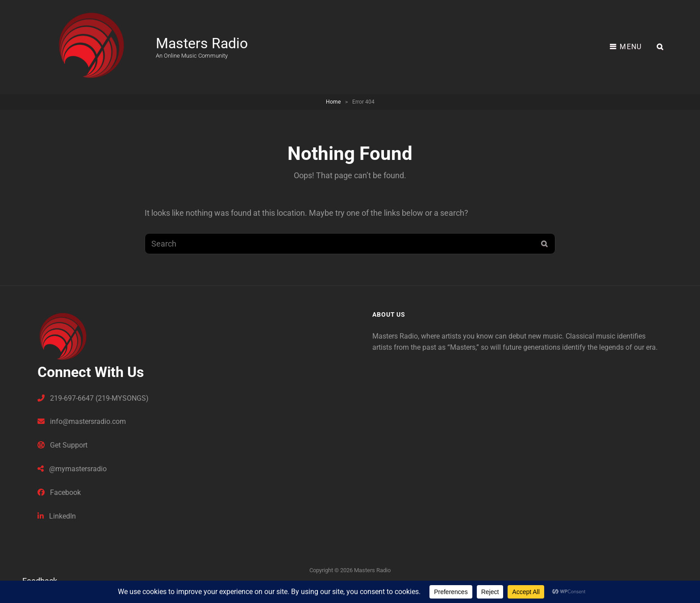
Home (333, 102)
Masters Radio (202, 43)
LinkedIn (57, 516)
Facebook (59, 492)
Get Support (62, 445)
